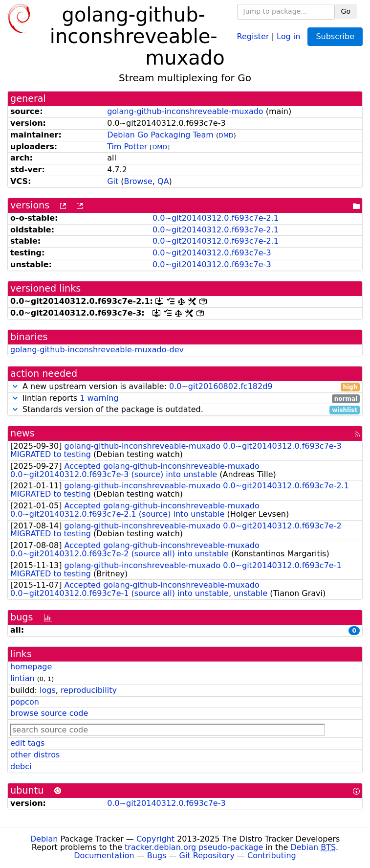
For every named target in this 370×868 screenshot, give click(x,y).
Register (253, 36)
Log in (288, 36)
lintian (22, 678)
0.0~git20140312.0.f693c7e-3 (212, 253)
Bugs (157, 856)
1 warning (99, 398)
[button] (15, 386)
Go (346, 11)
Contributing (272, 856)
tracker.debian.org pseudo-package (194, 847)
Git (113, 181)
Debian (44, 839)
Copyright (155, 839)
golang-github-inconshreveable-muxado (185, 111)
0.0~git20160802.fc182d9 (221, 386)
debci (21, 766)
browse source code (49, 713)
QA (163, 181)
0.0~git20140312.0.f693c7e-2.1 (216, 218)
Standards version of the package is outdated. (185, 410)
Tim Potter (127, 147)
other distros (35, 755)
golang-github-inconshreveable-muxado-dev (97, 350)
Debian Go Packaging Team (160, 135)
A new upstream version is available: (185, 387)
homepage (31, 667)
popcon (25, 702)
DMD (226, 135)
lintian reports (185, 399)
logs (48, 690)
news (22, 433)
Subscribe (335, 36)
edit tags (27, 743)
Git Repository (207, 856)
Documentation (104, 856)
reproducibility (89, 690)
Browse (138, 181)
